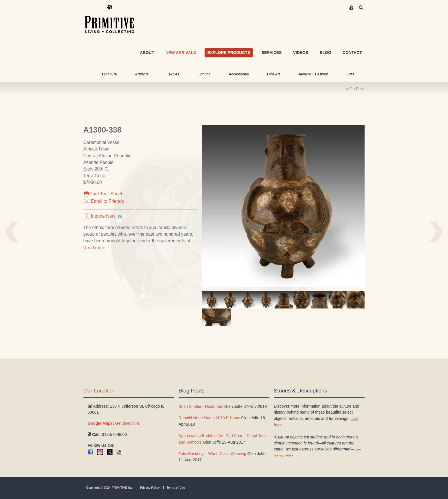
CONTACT (352, 53)
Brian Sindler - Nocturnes (201, 406)
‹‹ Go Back (355, 89)
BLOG (325, 53)
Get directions (114, 423)
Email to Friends (104, 201)
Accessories (239, 74)
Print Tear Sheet (103, 194)
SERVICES (272, 53)
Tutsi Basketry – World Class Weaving (212, 454)
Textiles (173, 74)
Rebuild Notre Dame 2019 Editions (209, 418)
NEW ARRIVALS (181, 53)
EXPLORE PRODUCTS (229, 53)
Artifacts (142, 74)
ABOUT (147, 53)
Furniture (109, 74)
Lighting (204, 74)
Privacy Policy (150, 488)
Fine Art (274, 74)
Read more (94, 248)
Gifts (350, 74)
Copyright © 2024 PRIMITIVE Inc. (110, 488)
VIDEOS (301, 53)
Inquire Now (100, 216)
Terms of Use (176, 488)
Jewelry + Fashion (313, 74)
